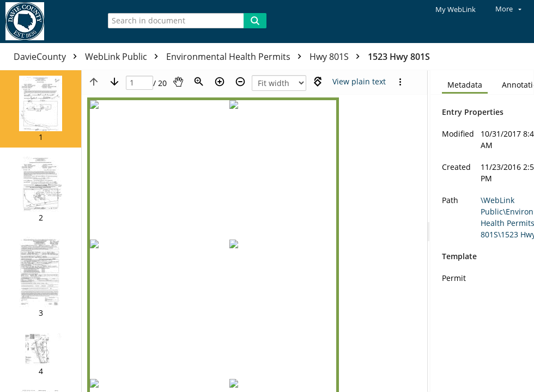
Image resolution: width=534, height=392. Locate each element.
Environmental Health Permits (236, 57)
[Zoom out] (240, 82)
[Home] (46, 22)
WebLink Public (124, 57)
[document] (482, 231)
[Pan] (178, 82)
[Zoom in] (220, 82)
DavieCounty (48, 57)
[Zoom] (199, 82)
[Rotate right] (318, 82)
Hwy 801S (337, 57)
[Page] (139, 83)
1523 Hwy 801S (399, 57)
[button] (41, 109)
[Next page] (114, 82)
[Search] (255, 21)
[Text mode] (359, 82)
